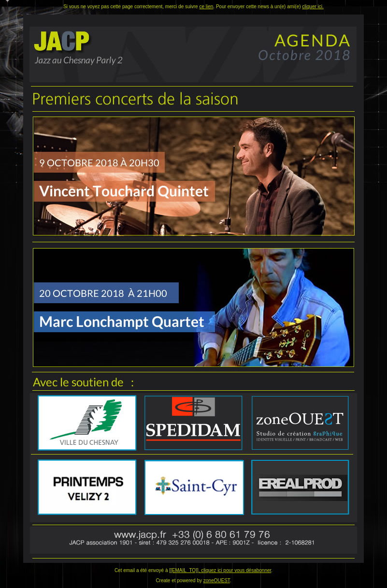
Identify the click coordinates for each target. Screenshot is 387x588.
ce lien (206, 7)
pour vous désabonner (247, 570)
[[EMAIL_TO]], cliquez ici (196, 570)
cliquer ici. (313, 7)
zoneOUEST (217, 581)
